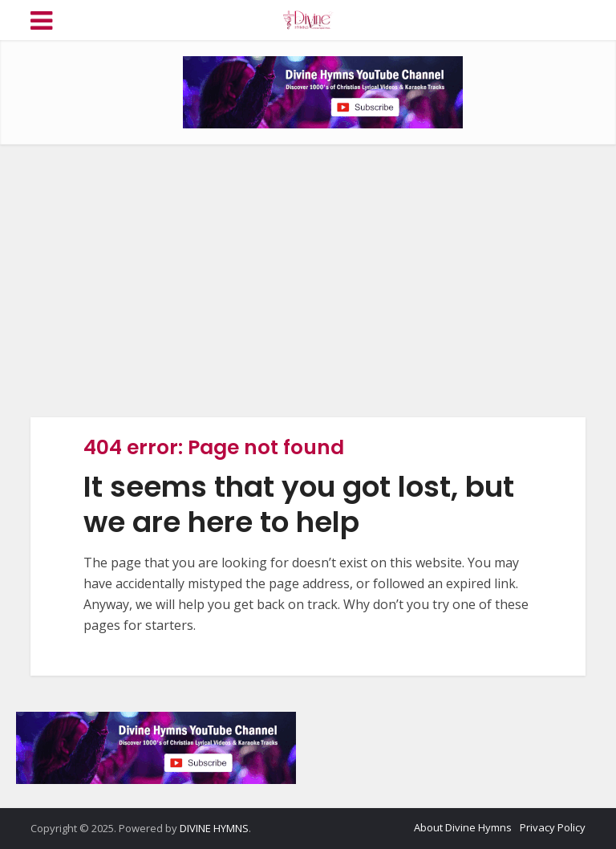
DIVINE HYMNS (214, 828)
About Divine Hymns (463, 827)
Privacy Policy (553, 827)
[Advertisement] (308, 281)
